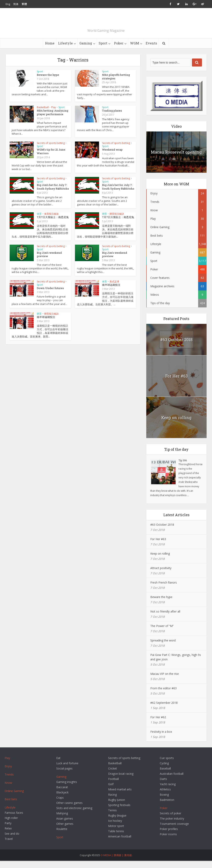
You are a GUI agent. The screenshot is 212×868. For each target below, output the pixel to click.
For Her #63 (176, 383)
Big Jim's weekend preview (114, 260)
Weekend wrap (112, 156)
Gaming (86, 50)
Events (151, 50)
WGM (135, 50)
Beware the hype (48, 82)
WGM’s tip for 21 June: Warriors (51, 158)
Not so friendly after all (165, 619)
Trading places (112, 118)
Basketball (43, 114)
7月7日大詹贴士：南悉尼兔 (53, 223)
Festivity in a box (161, 739)
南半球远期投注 (111, 290)
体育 (39, 220)
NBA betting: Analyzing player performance (52, 119)
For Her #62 (158, 724)
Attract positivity (161, 575)
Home (50, 50)
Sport (103, 50)
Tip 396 (183, 468)
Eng (8, 4)
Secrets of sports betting (51, 150)
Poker (119, 50)
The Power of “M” (162, 633)
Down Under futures (50, 294)
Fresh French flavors (164, 590)
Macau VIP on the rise (165, 681)
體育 (104, 220)
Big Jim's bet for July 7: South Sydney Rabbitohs (117, 193)
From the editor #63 (163, 695)
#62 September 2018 (164, 710)
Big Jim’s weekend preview (49, 260)
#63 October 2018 (176, 347)
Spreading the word (163, 648)
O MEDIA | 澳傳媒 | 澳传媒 (116, 862)
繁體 (24, 4)
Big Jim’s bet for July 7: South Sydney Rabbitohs (52, 193)
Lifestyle (65, 50)
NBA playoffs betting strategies (115, 84)
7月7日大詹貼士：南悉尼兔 (118, 223)
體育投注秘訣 (117, 220)
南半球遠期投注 (46, 323)
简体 (16, 4)
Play (54, 114)
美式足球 (114, 287)
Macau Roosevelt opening (176, 159)
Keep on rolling (176, 425)
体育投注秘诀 (51, 220)
